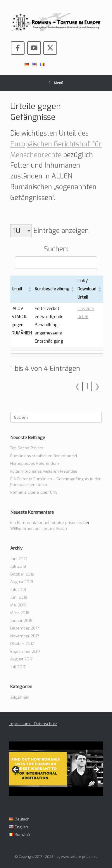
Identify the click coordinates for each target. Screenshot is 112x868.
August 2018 (22, 582)
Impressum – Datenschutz (33, 724)
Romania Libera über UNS (34, 492)
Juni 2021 (19, 559)
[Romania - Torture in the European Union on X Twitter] (50, 48)
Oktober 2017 (22, 644)
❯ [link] (97, 386)
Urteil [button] (17, 289)
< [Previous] (16, 770)
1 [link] (87, 386)
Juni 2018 (19, 597)
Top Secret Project (27, 448)
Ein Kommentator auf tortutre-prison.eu (46, 523)
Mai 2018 (18, 605)
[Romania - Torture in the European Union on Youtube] (34, 48)
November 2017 (25, 636)
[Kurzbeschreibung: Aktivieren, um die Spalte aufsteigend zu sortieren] (55, 289)
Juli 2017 (18, 667)
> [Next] (96, 770)
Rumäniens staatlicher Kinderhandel (44, 456)
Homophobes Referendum (35, 463)
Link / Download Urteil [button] (87, 289)
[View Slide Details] (56, 769)
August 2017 (21, 659)
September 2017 (25, 652)
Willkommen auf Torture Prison (39, 528)
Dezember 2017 (25, 628)
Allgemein (20, 697)
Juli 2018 (18, 590)
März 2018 (20, 613)
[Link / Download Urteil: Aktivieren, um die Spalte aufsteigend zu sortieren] (90, 289)
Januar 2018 (21, 621)
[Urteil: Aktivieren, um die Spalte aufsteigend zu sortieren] (22, 289)
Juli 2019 (18, 566)
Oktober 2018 (22, 574)
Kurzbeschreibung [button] (52, 289)
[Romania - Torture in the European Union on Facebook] (18, 48)
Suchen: (56, 249)
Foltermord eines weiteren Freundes (44, 471)
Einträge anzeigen (60, 231)
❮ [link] (77, 386)
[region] (56, 772)
